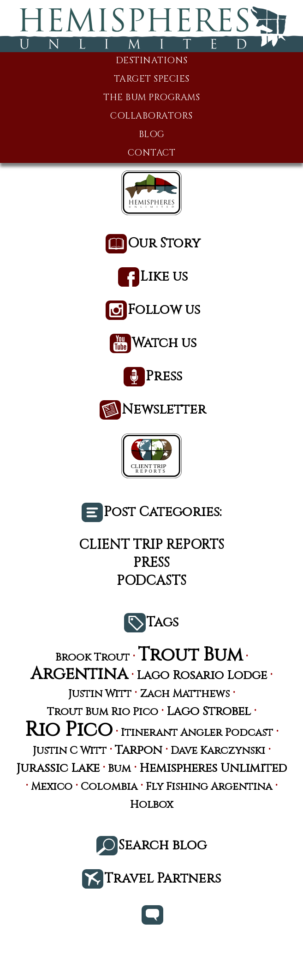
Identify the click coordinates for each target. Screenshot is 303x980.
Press (164, 377)
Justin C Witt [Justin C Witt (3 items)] (70, 751)
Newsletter (164, 410)
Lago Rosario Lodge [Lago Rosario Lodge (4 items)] (202, 676)
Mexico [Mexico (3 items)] (52, 787)
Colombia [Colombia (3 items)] (109, 787)
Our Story (164, 244)
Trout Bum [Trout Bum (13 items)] (190, 655)
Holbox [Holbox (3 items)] (151, 805)
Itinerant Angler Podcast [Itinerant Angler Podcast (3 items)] (197, 733)
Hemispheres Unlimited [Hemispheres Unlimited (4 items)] (213, 769)
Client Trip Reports (151, 545)
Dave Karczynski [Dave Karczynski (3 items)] (218, 751)
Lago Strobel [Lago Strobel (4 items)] (209, 712)
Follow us (164, 310)
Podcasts (151, 581)
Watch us (164, 344)
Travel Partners (163, 879)
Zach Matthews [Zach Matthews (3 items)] (185, 694)
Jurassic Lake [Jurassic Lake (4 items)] (58, 769)
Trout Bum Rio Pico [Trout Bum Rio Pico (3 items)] (103, 712)
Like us (164, 277)
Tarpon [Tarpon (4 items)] (139, 751)
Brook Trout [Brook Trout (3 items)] (92, 658)
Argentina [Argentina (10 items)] (79, 674)
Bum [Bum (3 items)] (119, 769)
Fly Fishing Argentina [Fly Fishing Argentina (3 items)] (209, 787)
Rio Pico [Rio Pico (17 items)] (69, 730)
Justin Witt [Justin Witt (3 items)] (100, 694)
